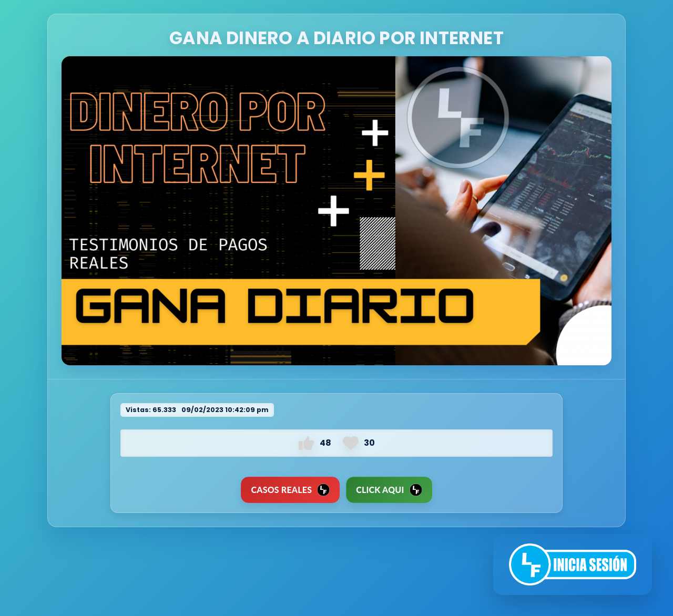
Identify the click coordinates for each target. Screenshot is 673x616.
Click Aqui (389, 490)
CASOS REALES (290, 490)
